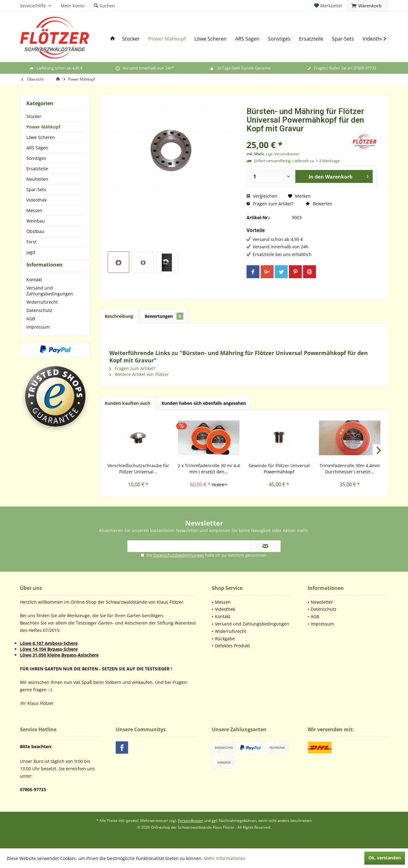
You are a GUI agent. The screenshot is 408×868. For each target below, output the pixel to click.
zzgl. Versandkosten (283, 154)
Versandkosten (190, 821)
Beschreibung (119, 316)
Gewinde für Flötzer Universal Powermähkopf (279, 469)
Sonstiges (36, 158)
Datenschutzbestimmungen (179, 555)
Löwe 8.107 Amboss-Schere (49, 643)
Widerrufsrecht (42, 313)
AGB (31, 330)
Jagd (31, 252)
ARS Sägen (37, 148)
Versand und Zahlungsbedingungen (50, 302)
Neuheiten (37, 179)
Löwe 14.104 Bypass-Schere (49, 649)
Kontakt (34, 291)
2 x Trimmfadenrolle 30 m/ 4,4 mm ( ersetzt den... (209, 469)
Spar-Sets (36, 189)
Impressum (38, 338)
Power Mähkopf (43, 127)
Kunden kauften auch (127, 403)
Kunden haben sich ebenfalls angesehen (204, 403)
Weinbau (36, 221)
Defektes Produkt (232, 646)
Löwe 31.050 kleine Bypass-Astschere (59, 655)
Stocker (34, 116)
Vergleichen (262, 196)
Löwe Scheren (41, 137)
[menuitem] (367, 6)
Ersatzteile (37, 169)
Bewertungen (164, 316)
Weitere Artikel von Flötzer (139, 374)
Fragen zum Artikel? (270, 204)
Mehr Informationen (225, 858)
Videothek (37, 200)
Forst (31, 242)
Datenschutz (39, 321)
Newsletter (322, 602)
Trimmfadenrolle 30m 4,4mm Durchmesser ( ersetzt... (350, 469)
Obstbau (35, 231)
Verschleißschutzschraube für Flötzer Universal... (138, 469)
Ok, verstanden (385, 858)
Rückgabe (225, 639)
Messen (34, 210)
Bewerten (319, 204)
